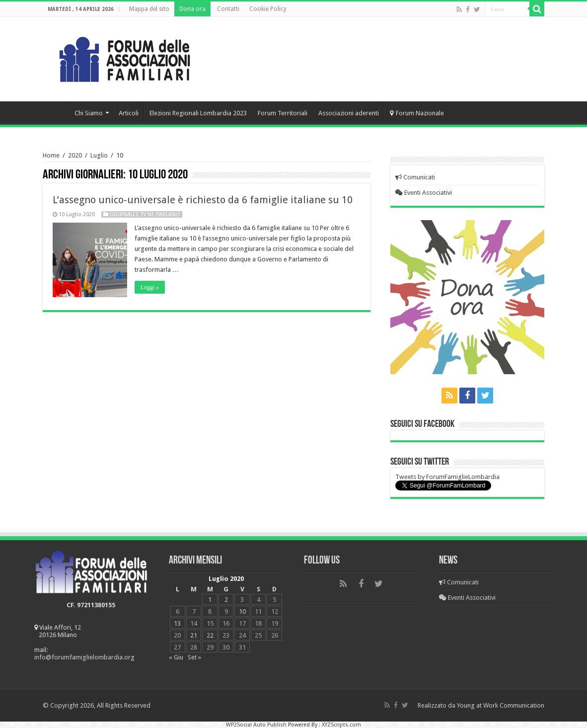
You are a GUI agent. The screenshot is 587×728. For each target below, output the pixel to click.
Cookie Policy (268, 9)
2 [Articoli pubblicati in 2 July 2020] (226, 600)
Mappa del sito (149, 9)
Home (56, 112)
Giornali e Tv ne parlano (145, 214)
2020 (75, 155)
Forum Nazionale (417, 113)
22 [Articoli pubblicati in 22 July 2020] (210, 635)
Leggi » (150, 287)
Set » (194, 657)
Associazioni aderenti (349, 113)
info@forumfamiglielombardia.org (84, 657)
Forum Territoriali (283, 113)
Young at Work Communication (501, 705)
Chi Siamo (89, 113)
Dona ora (192, 9)
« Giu (176, 657)
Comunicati (415, 177)
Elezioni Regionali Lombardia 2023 (198, 113)
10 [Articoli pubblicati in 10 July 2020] (242, 611)
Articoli (129, 113)
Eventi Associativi (424, 193)
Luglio (99, 155)
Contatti (228, 9)
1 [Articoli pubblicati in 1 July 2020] (210, 600)
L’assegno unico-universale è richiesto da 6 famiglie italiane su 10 (203, 200)
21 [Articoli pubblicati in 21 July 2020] (194, 635)
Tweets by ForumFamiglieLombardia (447, 477)
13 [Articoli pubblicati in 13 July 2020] (177, 623)
